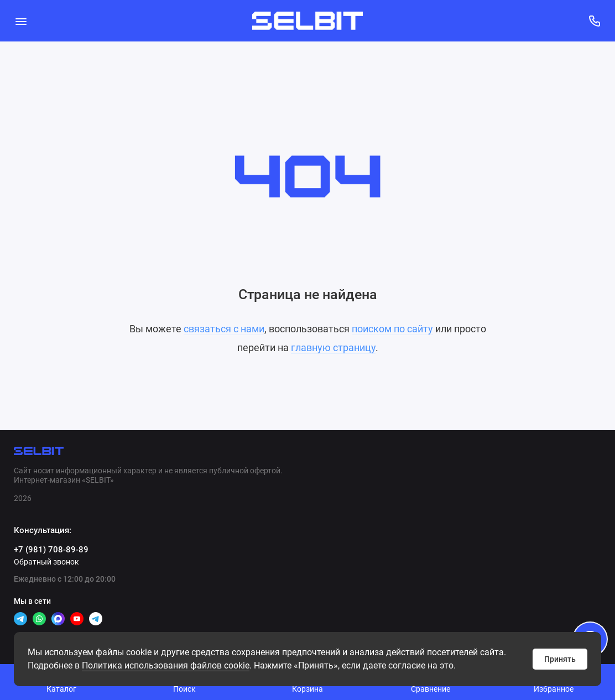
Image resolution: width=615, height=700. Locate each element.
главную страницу (333, 348)
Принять (560, 659)
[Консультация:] (594, 21)
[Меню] (21, 21)
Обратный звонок (46, 562)
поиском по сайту (392, 329)
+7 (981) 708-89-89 (51, 550)
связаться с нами (224, 329)
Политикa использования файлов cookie (166, 665)
